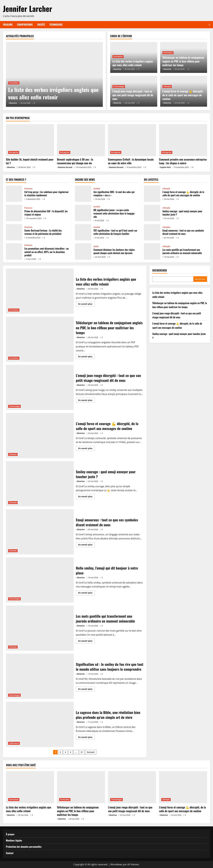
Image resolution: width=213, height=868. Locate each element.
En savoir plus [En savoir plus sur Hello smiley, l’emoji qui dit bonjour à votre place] (87, 593)
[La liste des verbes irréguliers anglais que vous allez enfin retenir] (54, 74)
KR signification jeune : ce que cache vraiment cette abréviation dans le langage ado (83, 213)
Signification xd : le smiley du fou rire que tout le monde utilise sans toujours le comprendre (40, 676)
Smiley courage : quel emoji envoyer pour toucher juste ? (152, 213)
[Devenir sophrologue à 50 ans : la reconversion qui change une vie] (81, 140)
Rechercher (160, 270)
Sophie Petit (166, 167)
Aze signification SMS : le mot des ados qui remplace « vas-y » (83, 194)
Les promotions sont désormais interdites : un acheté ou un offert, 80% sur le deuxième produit (14, 252)
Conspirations (25, 25)
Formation (14, 83)
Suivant (91, 752)
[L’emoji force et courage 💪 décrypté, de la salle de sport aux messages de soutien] (183, 787)
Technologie (56, 25)
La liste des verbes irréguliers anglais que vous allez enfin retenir (53, 93)
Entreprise (14, 152)
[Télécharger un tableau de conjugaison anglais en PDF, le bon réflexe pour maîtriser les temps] (81, 787)
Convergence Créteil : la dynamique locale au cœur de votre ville (131, 161)
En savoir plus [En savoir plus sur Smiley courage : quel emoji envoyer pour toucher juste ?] (87, 497)
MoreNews (116, 864)
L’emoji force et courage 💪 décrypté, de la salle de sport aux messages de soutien (183, 95)
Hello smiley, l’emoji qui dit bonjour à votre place (40, 580)
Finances (28, 189)
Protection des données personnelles (24, 847)
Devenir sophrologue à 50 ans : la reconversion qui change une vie (75, 161)
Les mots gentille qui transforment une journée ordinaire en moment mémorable (152, 252)
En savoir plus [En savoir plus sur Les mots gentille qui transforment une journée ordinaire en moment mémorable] (87, 641)
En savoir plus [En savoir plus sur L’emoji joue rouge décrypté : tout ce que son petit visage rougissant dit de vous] (87, 401)
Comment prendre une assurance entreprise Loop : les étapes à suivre (183, 161)
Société (41, 25)
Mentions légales (14, 840)
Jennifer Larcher (28, 8)
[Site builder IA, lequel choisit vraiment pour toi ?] (30, 140)
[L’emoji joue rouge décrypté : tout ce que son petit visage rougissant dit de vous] (132, 787)
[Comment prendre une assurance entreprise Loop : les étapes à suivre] (183, 140)
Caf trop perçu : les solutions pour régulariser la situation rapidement (14, 194)
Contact (10, 853)
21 (82, 752)
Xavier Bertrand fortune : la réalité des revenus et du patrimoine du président (14, 232)
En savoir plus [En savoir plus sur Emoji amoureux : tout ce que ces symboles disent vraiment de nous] (87, 545)
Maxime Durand (65, 167)
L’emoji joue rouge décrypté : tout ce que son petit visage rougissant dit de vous (133, 95)
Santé (96, 246)
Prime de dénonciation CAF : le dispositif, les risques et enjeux (14, 213)
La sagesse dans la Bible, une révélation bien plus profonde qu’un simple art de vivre (40, 724)
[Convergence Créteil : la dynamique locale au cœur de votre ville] (132, 140)
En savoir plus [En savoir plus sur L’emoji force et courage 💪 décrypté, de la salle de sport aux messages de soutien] (87, 449)
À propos (10, 834)
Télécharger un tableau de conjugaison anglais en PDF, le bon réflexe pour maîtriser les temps (183, 61)
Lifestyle (167, 86)
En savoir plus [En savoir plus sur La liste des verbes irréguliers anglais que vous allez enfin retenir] (87, 304)
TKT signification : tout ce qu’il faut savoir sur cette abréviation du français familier (83, 232)
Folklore (8, 25)
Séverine (13, 103)
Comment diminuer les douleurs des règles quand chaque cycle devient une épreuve (83, 252)
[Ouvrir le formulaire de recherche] (209, 25)
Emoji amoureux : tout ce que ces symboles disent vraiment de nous (152, 232)
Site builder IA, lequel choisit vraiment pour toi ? (30, 161)
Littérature (14, 743)
